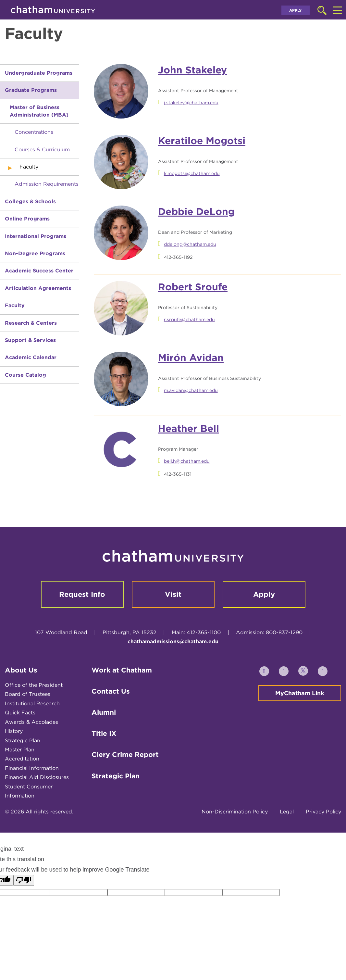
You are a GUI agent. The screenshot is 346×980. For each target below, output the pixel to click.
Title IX (104, 733)
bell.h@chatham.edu (187, 461)
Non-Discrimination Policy (235, 812)
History (14, 731)
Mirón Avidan (191, 358)
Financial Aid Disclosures (37, 777)
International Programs (36, 236)
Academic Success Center (39, 271)
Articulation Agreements (38, 288)
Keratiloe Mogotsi (202, 141)
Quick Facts (20, 713)
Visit (173, 594)
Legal (287, 812)
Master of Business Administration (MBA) (39, 111)
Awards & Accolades (31, 722)
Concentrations (34, 132)
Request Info (82, 594)
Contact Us (111, 691)
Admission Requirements (47, 184)
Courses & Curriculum (42, 150)
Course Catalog (25, 375)
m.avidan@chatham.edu (191, 390)
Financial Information (32, 768)
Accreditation (22, 759)
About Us (21, 670)
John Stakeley (192, 70)
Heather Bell (189, 428)
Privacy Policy (323, 812)
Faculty (15, 305)
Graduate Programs (31, 90)
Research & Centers (31, 323)
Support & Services (30, 340)
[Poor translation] (24, 880)
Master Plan (20, 750)
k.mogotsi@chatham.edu (192, 173)
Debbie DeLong (196, 211)
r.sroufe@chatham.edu (189, 320)
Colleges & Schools (30, 201)
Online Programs (27, 219)
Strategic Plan (23, 741)
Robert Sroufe (193, 287)
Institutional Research (32, 704)
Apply (296, 10)
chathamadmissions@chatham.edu (173, 641)
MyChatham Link (300, 693)
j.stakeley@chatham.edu (191, 103)
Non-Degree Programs (35, 253)
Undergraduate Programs (39, 73)
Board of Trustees (28, 694)
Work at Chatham (122, 670)
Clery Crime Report (125, 754)
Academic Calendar (31, 357)
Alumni (104, 712)
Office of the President (34, 685)
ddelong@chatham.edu (190, 244)
